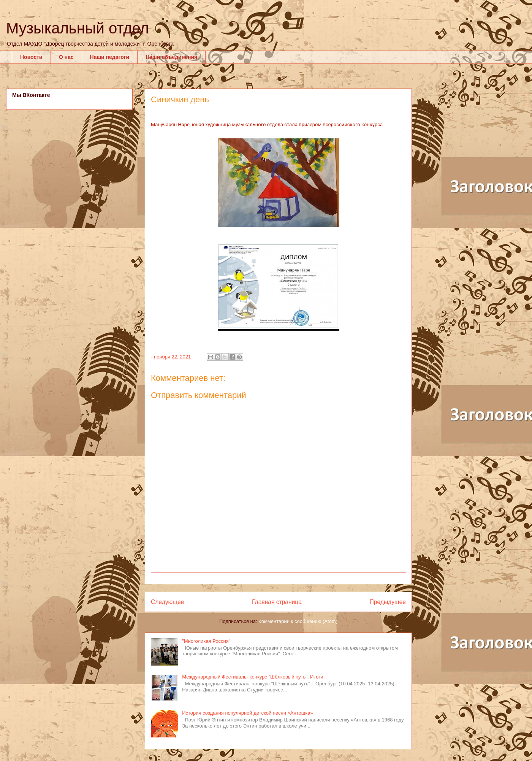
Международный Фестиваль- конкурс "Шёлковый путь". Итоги (253, 677)
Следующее (167, 602)
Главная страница (277, 602)
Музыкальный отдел (78, 28)
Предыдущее (388, 602)
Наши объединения (171, 57)
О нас (66, 57)
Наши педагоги (110, 57)
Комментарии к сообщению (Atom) (298, 621)
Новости (31, 57)
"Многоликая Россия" (206, 641)
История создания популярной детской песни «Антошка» (247, 713)
